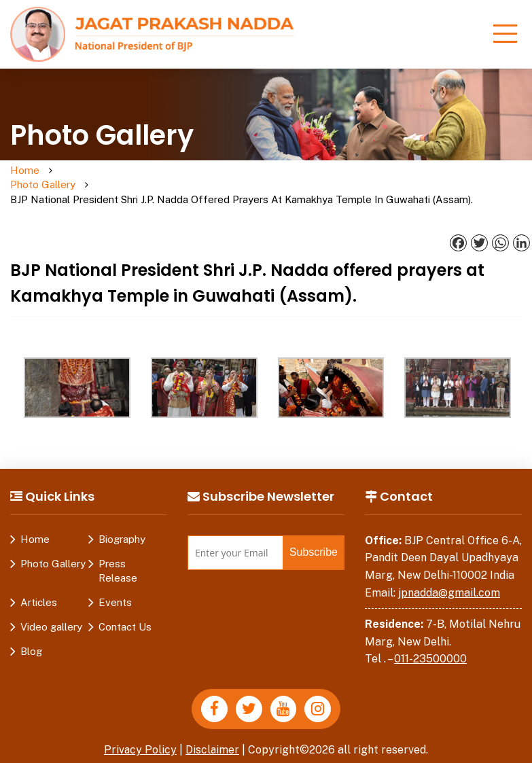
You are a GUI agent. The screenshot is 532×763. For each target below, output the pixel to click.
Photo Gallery (77, 178)
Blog (31, 637)
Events (115, 588)
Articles (39, 588)
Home (25, 171)
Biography (122, 525)
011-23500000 (430, 645)
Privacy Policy (140, 735)
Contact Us (125, 613)
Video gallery (51, 613)
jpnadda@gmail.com (449, 579)
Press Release (118, 556)
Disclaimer (213, 735)
